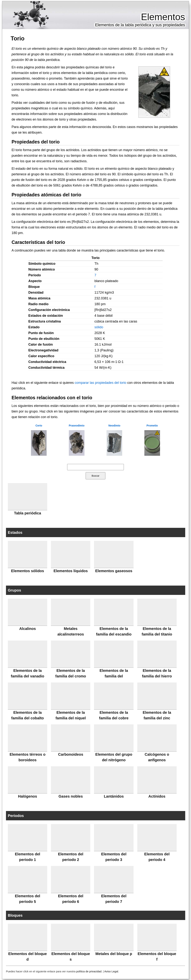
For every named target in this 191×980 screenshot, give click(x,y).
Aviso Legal (111, 971)
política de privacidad (89, 971)
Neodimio (114, 426)
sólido (99, 327)
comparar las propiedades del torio (100, 383)
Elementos (163, 17)
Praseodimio (77, 426)
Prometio (152, 426)
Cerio (39, 426)
